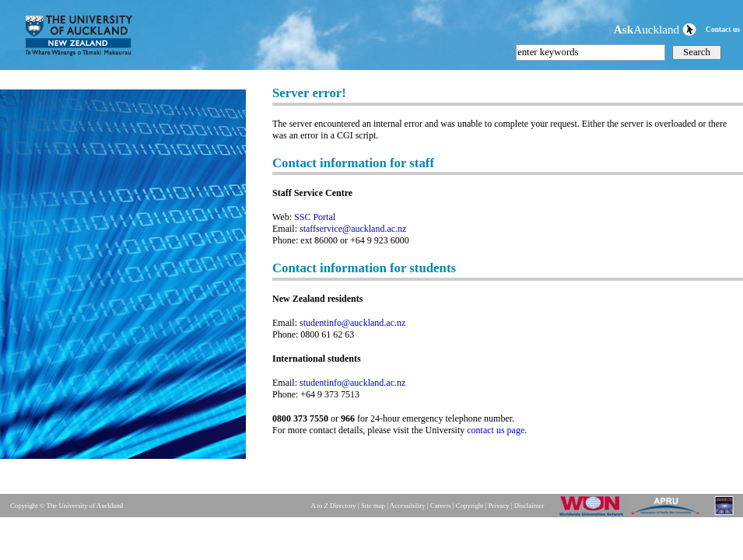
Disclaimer (529, 506)
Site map (373, 506)
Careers (441, 506)
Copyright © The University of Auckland (67, 506)
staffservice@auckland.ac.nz (353, 229)
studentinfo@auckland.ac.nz (352, 323)
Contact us (723, 29)
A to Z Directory (333, 506)
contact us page (496, 430)
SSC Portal (315, 217)
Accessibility (408, 506)
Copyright (470, 506)
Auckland (655, 29)
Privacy (499, 506)
